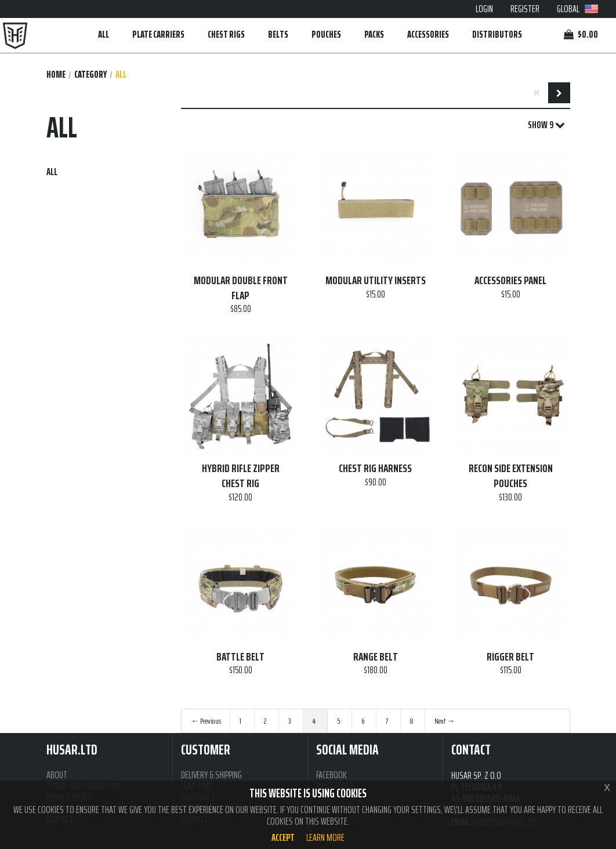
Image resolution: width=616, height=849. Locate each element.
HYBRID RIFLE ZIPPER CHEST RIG (241, 476)
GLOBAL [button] (578, 9)
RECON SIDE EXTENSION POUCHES (511, 476)
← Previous (206, 721)
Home (56, 75)
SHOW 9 (546, 125)
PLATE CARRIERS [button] (158, 34)
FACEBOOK (331, 775)
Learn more (325, 837)
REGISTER (525, 9)
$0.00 (581, 34)
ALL (104, 34)
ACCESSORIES (428, 34)
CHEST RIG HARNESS (375, 469)
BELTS (278, 34)
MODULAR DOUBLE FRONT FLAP (241, 288)
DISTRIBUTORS (497, 34)
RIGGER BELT (510, 657)
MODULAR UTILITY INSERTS (376, 281)
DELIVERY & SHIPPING (211, 775)
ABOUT (57, 775)
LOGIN (484, 9)
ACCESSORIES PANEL (510, 281)
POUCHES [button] (326, 34)
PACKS (374, 34)
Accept (283, 837)
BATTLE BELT (240, 657)
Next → (445, 721)
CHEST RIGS (226, 34)
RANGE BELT (376, 657)
